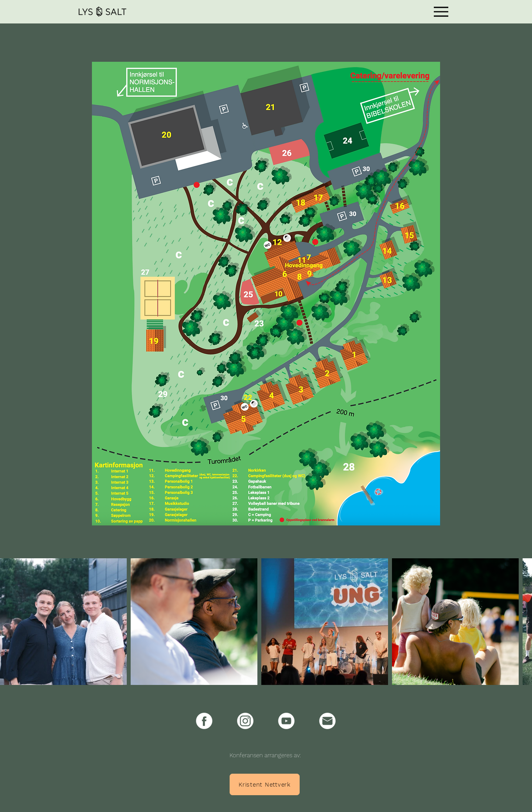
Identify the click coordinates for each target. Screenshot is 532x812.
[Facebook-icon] (204, 721)
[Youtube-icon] (286, 721)
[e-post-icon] (327, 721)
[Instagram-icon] (245, 721)
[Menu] (441, 12)
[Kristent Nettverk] (265, 784)
